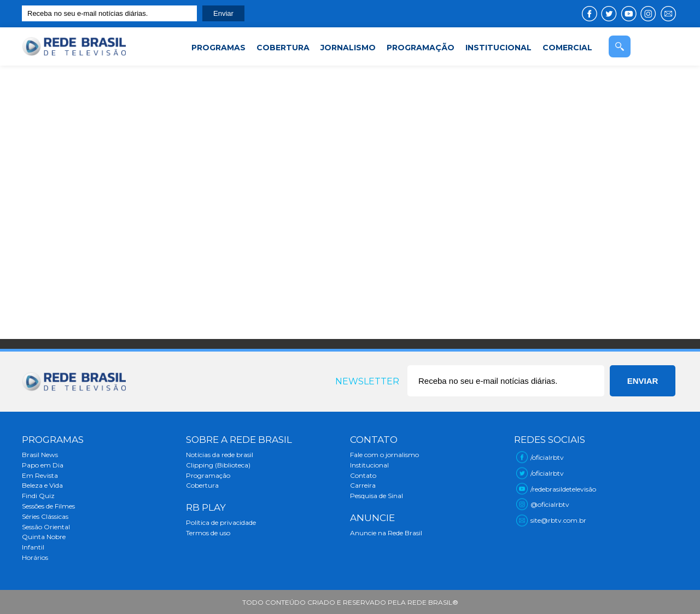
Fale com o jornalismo (384, 455)
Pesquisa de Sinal (377, 496)
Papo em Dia (43, 465)
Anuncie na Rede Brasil (386, 533)
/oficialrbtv (547, 457)
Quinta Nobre (44, 537)
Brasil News (40, 455)
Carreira (363, 485)
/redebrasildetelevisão (563, 489)
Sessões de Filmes (48, 506)
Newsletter (367, 381)
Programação (208, 475)
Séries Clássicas (45, 516)
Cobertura (202, 485)
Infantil (33, 547)
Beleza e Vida (42, 485)
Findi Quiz (38, 496)
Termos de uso (208, 533)
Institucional (369, 465)
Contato (363, 475)
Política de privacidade (221, 522)
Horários (35, 557)
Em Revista (40, 475)
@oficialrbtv (550, 504)
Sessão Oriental (46, 527)
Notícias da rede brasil (220, 455)
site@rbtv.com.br (558, 520)
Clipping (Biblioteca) (218, 465)
